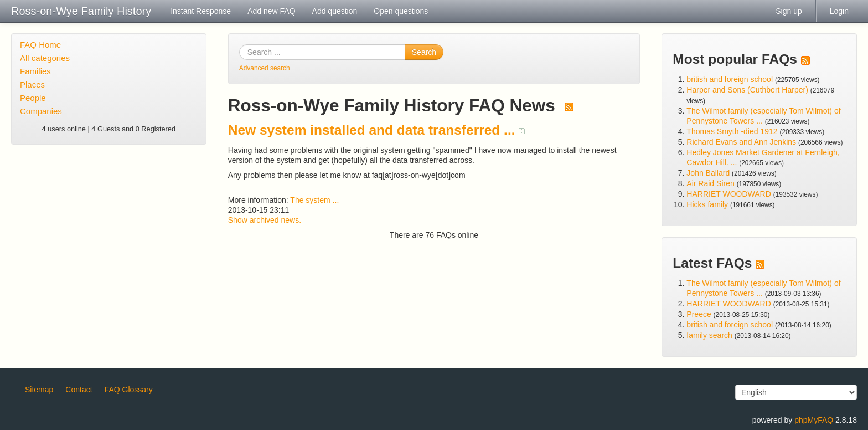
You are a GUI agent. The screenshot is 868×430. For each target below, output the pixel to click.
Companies (41, 111)
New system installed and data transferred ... (377, 130)
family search (710, 335)
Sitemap (39, 390)
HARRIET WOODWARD (728, 194)
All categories (45, 58)
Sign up (789, 11)
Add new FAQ (271, 11)
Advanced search (265, 68)
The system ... (314, 200)
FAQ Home (40, 45)
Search (424, 52)
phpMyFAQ (814, 420)
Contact (79, 390)
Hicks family (708, 204)
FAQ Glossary (129, 390)
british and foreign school (730, 79)
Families (35, 71)
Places (32, 85)
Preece (699, 314)
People (33, 98)
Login (839, 11)
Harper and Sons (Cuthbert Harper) (747, 90)
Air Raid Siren (710, 183)
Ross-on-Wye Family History (81, 11)
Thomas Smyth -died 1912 (732, 131)
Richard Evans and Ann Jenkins (741, 142)
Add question (335, 11)
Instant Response (201, 11)
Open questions (401, 11)
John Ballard (708, 173)
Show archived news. (265, 220)
